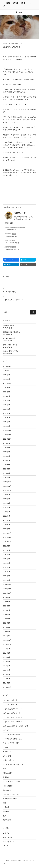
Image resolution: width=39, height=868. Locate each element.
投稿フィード (8, 837)
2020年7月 (7, 606)
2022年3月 (7, 520)
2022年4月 (7, 516)
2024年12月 (7, 383)
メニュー (19, 12)
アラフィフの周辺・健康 (12, 734)
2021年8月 (7, 550)
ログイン (6, 833)
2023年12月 (7, 430)
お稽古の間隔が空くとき (12, 351)
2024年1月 (7, 426)
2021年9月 (7, 546)
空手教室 (6, 807)
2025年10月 (7, 371)
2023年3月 (7, 469)
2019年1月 (7, 683)
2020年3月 (7, 623)
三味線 (14, 234)
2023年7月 (7, 452)
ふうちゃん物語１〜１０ (12, 704)
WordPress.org (8, 846)
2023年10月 (7, 439)
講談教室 (6, 811)
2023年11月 (7, 435)
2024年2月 (7, 422)
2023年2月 (7, 473)
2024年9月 (7, 392)
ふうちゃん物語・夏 (10, 700)
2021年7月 (7, 555)
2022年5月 (7, 512)
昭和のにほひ (8, 773)
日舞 (5, 769)
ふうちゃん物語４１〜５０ (12, 722)
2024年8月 (7, 396)
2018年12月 (7, 687)
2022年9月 (7, 495)
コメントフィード (9, 842)
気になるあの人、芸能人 (19, 227)
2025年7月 (7, 375)
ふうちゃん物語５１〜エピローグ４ (16, 726)
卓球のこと (7, 752)
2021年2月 (7, 576)
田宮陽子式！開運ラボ (11, 794)
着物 (5, 803)
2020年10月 (7, 593)
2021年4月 (7, 567)
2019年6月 (7, 661)
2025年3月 (7, 379)
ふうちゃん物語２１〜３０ (12, 713)
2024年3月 (7, 418)
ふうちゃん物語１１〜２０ (12, 709)
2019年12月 (7, 636)
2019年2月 (7, 679)
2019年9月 (7, 649)
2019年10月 (7, 644)
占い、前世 (7, 756)
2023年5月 (7, 460)
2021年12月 (7, 533)
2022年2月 (7, 525)
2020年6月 (7, 610)
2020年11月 (7, 589)
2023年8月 (7, 448)
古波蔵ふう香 (18, 44)
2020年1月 (7, 632)
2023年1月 (7, 477)
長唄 (14, 241)
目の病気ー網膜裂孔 (10, 799)
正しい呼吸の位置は (12, 243)
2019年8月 (7, 653)
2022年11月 (7, 486)
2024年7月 (7, 400)
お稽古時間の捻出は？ (13, 249)
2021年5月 (7, 563)
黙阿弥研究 (7, 820)
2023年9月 (7, 443)
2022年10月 (7, 490)
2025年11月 (7, 366)
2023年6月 (7, 456)
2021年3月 (7, 572)
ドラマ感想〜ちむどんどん (12, 739)
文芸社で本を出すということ (13, 764)
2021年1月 (7, 580)
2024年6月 (7, 405)
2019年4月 (7, 670)
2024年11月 (7, 388)
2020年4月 (7, 619)
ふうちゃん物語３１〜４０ (12, 717)
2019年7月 (7, 657)
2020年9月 (7, 597)
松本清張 (6, 777)
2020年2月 (7, 627)
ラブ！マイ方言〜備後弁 (12, 743)
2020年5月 (7, 614)
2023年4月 (7, 465)
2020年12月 (7, 584)
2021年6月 (7, 559)
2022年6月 (7, 507)
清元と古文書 (8, 786)
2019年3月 (7, 674)
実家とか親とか (9, 760)
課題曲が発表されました (14, 236)
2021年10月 (7, 542)
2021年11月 (7, 537)
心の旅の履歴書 (11, 230)
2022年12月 (7, 482)
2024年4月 (7, 413)
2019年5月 (7, 666)
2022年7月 (7, 503)
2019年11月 (7, 640)
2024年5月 (7, 409)
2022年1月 (7, 529)
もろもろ (6, 730)
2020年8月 (7, 602)
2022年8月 (7, 499)
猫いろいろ (7, 790)
